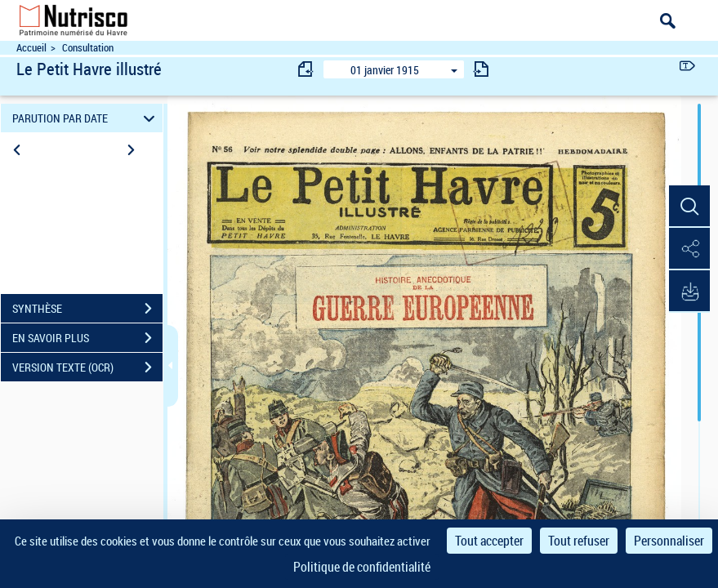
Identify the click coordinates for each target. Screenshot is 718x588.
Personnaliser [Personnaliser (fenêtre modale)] (669, 541)
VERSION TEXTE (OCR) (87, 367)
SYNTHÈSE (87, 309)
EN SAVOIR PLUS (87, 338)
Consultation (88, 48)
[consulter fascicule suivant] (481, 69)
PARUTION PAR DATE (86, 118)
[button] (689, 207)
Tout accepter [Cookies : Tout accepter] (489, 541)
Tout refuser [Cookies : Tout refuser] (579, 541)
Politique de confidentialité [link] (362, 567)
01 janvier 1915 (385, 70)
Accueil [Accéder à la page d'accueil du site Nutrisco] (31, 48)
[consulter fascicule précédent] (306, 69)
